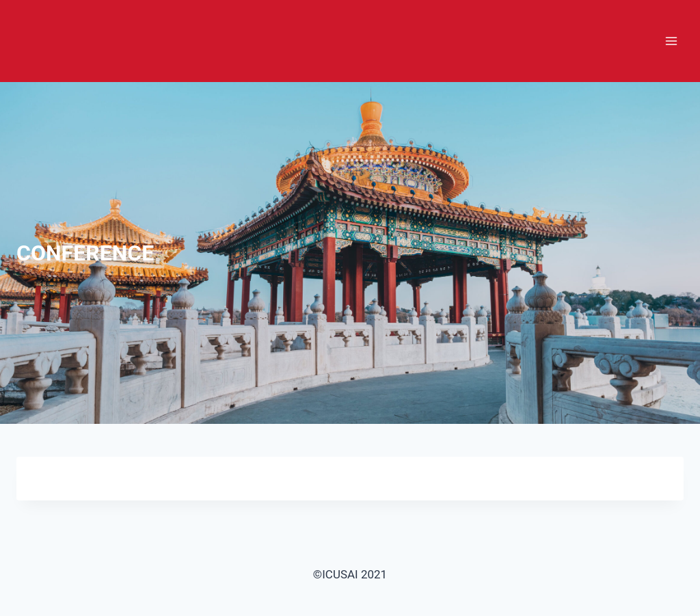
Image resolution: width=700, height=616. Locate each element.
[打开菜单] (671, 41)
